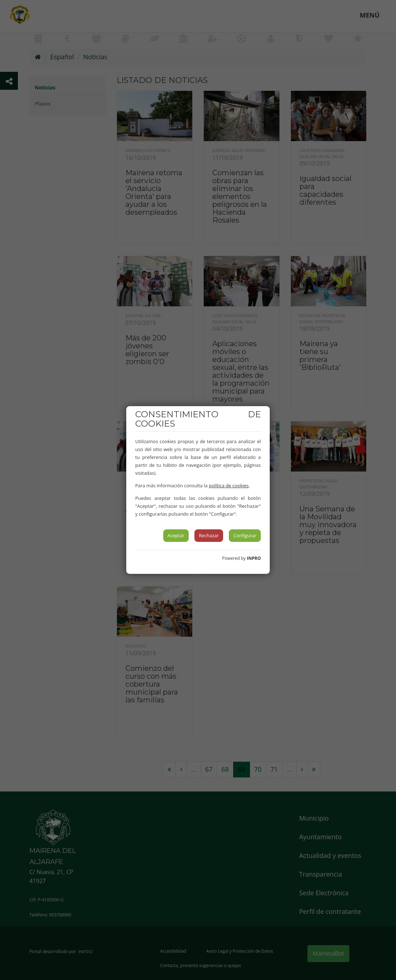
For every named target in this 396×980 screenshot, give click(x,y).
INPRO (254, 558)
